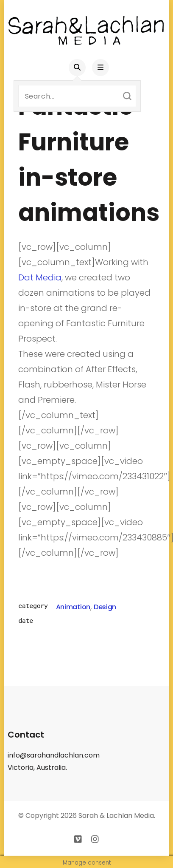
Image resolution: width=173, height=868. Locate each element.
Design (105, 607)
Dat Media (40, 277)
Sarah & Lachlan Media (116, 816)
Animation (73, 607)
